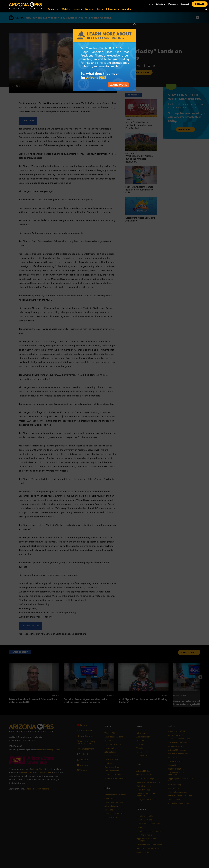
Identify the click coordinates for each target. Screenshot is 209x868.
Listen (78, 9)
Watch (66, 9)
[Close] (135, 25)
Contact (185, 4)
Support (53, 9)
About (127, 9)
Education (113, 9)
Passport (173, 4)
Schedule (161, 4)
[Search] (205, 9)
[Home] (38, 6)
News (89, 9)
